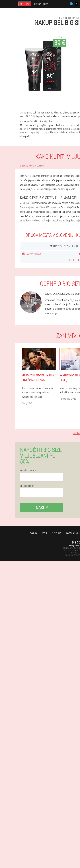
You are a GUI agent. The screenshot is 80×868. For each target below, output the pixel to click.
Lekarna (33, 533)
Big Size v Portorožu (31, 254)
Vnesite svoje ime (28, 470)
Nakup (42, 508)
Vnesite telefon (27, 486)
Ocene (44, 533)
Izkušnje (56, 533)
